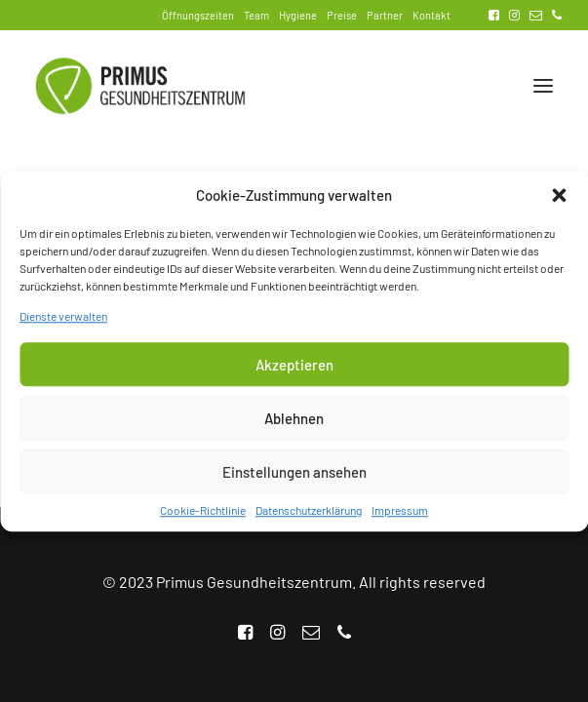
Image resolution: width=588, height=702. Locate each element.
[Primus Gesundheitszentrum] (140, 86)
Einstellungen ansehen (294, 480)
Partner (385, 15)
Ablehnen (294, 426)
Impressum (400, 519)
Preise (342, 15)
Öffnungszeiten (198, 15)
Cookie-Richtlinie (203, 519)
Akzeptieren (294, 372)
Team (256, 15)
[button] (559, 204)
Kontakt (431, 15)
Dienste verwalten (63, 325)
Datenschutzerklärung (309, 519)
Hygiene (298, 15)
